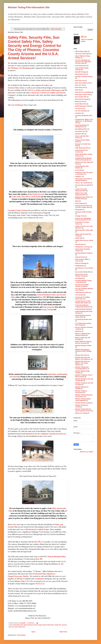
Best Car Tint (80, 85)
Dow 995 (38, 542)
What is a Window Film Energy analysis (83, 334)
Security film (79, 244)
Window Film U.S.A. (22, 581)
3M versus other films (82, 54)
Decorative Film (80, 131)
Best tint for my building (83, 92)
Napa (77, 201)
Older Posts (63, 632)
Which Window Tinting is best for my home (83, 342)
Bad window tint (81, 74)
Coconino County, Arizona (18, 210)
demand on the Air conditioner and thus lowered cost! (46, 434)
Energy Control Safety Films (46, 625)
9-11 (62, 66)
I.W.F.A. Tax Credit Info (83, 183)
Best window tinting (82, 99)
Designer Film (80, 134)
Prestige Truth (80, 216)
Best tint (78, 90)
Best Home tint (80, 88)
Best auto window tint (82, 83)
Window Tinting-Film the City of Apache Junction (83, 410)
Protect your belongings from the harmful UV (83, 219)
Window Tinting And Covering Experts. (82, 368)
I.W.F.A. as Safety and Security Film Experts (44, 90)
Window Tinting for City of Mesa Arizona (84, 376)
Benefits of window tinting (84, 77)
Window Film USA (81, 355)
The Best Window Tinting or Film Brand (83, 281)
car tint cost (79, 108)
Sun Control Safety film (18, 627)
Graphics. (78, 176)
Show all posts (56, 29)
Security (11, 66)
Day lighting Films (81, 129)
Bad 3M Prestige (81, 72)
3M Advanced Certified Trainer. (37, 529)
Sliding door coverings (83, 247)
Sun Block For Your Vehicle (84, 268)
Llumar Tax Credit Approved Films (81, 190)
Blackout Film (80, 102)
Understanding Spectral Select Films (83, 316)
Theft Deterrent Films (82, 292)
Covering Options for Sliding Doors (82, 126)
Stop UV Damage (81, 263)
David (85, 37)
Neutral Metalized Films (57, 557)
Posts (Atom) (21, 635)
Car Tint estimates (81, 111)
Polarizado (79, 210)
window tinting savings (83, 403)
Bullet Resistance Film (30, 625)
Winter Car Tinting (81, 413)
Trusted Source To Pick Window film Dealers (83, 302)
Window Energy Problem (83, 346)
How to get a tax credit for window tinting (84, 180)
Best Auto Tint (80, 81)
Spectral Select (80, 257)
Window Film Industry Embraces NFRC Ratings (83, 350)
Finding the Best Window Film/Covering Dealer (83, 159)
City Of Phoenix (17, 105)
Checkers (78, 113)
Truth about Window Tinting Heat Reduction (83, 306)
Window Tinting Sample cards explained (83, 400)
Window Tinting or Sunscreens (81, 392)
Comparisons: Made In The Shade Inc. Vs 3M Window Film (84, 121)
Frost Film (79, 170)
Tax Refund (79, 278)
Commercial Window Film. (84, 116)
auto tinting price (81, 66)
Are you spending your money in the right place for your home (83, 62)
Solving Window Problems (84, 253)
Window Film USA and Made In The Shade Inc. (83, 358)
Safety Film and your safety (84, 240)
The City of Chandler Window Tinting (82, 285)
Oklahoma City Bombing (20, 68)
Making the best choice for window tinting (84, 198)
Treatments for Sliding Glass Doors (83, 298)
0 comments (30, 623)
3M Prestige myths (81, 51)
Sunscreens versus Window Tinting (82, 275)
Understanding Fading (83, 309)
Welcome (78, 331)
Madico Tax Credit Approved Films (81, 194)
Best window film (81, 97)
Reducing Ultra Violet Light (84, 230)
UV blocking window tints (84, 319)
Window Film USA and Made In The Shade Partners (83, 363)
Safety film (58, 625)
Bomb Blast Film (18, 625)
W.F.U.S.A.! (40, 584)
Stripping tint (80, 266)
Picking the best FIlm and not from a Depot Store (84, 206)
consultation (39, 579)
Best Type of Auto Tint (83, 95)
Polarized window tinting (83, 212)
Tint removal (79, 295)
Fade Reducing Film (82, 148)
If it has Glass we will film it (84, 185)
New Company (80, 203)
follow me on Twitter (87, 452)
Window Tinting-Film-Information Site (29, 7)
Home (33, 632)
